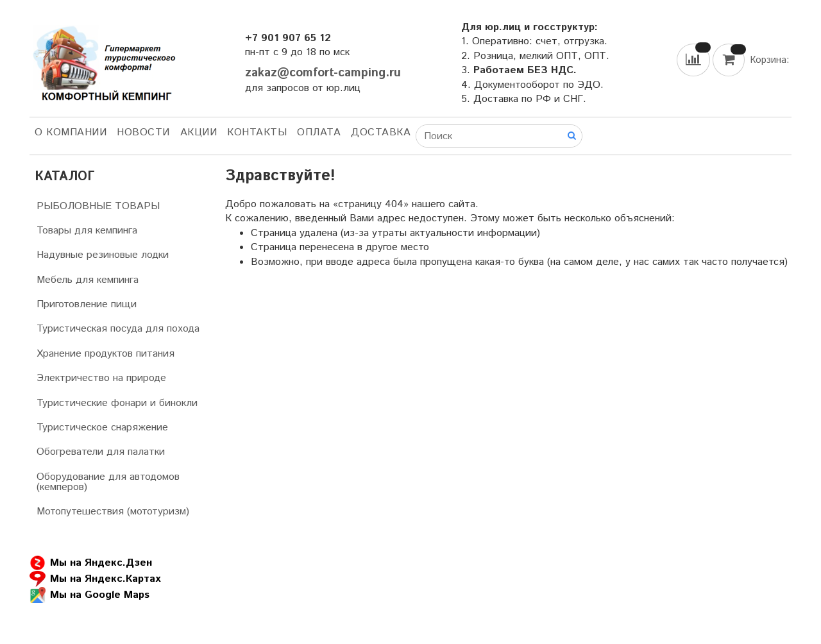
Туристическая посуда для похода (118, 329)
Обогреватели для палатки (101, 452)
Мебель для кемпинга (88, 280)
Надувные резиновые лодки (103, 255)
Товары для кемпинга (87, 231)
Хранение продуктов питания (106, 354)
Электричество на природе (101, 378)
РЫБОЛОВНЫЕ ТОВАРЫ (98, 206)
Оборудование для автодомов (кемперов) (108, 482)
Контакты (257, 132)
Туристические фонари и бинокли (117, 403)
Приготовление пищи (87, 304)
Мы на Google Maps (89, 595)
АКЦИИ (199, 132)
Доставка (381, 132)
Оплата (319, 132)
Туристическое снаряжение (102, 428)
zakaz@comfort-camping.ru (323, 73)
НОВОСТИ (143, 132)
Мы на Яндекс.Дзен (91, 563)
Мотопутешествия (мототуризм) (113, 512)
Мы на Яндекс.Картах (95, 579)
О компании (71, 132)
